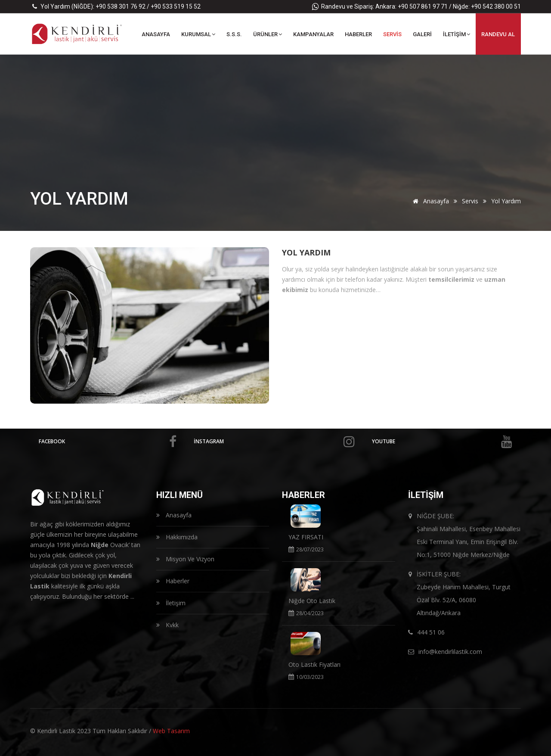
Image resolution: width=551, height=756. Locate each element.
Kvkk (167, 625)
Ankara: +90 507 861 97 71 (412, 6)
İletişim (171, 603)
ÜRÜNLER (268, 34)
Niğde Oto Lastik (312, 601)
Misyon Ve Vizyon (185, 559)
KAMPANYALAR (313, 34)
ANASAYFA (156, 34)
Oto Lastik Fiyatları (314, 664)
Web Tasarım (171, 731)
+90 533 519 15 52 (176, 6)
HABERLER (358, 34)
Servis (470, 201)
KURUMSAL (198, 34)
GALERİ (422, 34)
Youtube (442, 442)
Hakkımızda (177, 537)
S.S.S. (234, 34)
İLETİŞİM (457, 34)
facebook (108, 442)
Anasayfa (429, 201)
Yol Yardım (306, 252)
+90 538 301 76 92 (121, 6)
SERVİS (392, 34)
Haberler (173, 581)
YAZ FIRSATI (306, 537)
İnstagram (274, 442)
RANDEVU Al (498, 34)
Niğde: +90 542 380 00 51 (487, 6)
